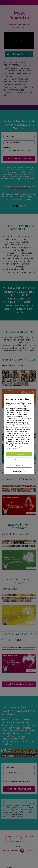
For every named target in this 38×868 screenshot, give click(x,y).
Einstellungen (19, 465)
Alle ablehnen (19, 460)
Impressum (23, 471)
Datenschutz (15, 471)
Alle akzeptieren (19, 454)
